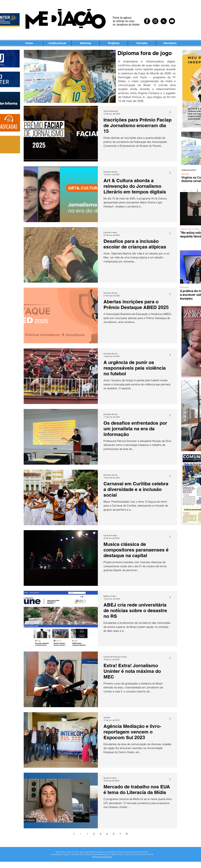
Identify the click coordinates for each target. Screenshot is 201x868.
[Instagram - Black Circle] (155, 21)
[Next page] (120, 834)
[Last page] (127, 834)
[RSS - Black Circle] (164, 21)
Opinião (185, 174)
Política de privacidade (102, 857)
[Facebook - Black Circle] (147, 21)
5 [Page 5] (114, 834)
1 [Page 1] (198, 190)
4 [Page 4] (107, 834)
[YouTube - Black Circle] (172, 21)
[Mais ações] (171, 112)
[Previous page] (191, 190)
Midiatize (184, 287)
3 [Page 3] (100, 834)
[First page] (184, 190)
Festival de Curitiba (190, 229)
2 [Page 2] (94, 834)
